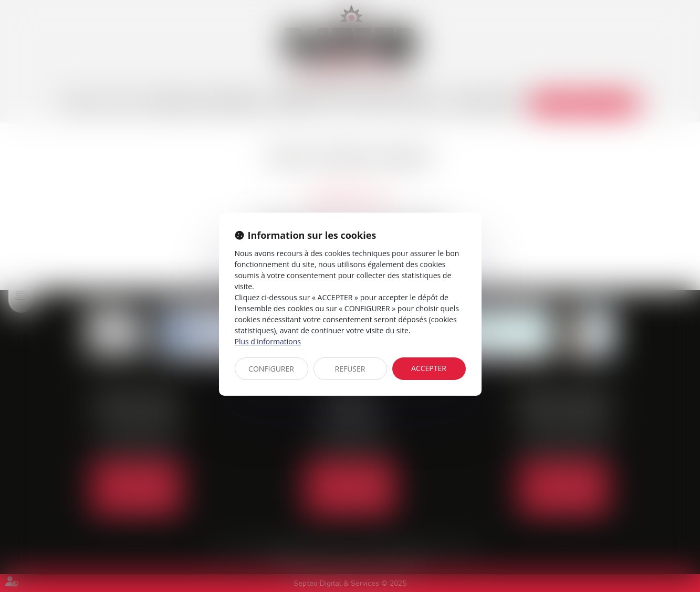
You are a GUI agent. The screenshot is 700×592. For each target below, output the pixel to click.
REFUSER (350, 369)
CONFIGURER (271, 369)
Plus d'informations (268, 341)
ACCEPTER (429, 368)
